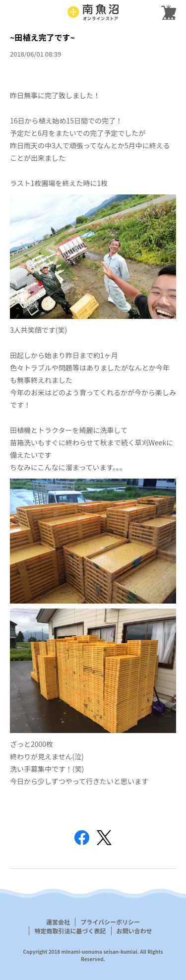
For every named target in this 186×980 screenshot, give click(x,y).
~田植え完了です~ (42, 37)
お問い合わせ (134, 931)
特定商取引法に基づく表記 (70, 931)
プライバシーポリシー (110, 922)
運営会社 (58, 922)
